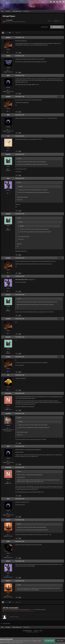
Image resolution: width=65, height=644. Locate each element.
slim (8, 136)
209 (8, 169)
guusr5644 (8, 414)
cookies (8, 641)
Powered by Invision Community (32, 632)
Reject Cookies (60, 641)
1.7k (8, 193)
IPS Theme (25, 631)
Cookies (41, 631)
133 (8, 151)
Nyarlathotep (8, 393)
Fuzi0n (8, 541)
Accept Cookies (49, 641)
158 (8, 576)
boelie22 (8, 56)
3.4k (8, 90)
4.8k (8, 408)
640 (8, 535)
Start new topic (44, 27)
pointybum (10, 20)
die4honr (8, 561)
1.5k (8, 428)
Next (10, 33)
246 (8, 52)
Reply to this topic (57, 27)
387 (8, 556)
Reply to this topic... (14, 617)
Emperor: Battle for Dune (20, 22)
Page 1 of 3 (18, 33)
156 (8, 71)
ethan (8, 178)
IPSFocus (30, 631)
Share (49, 21)
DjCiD (8, 76)
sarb (8, 375)
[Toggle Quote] (17, 158)
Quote (20, 53)
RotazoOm (8, 154)
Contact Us (36, 631)
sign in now (32, 610)
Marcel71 (8, 520)
